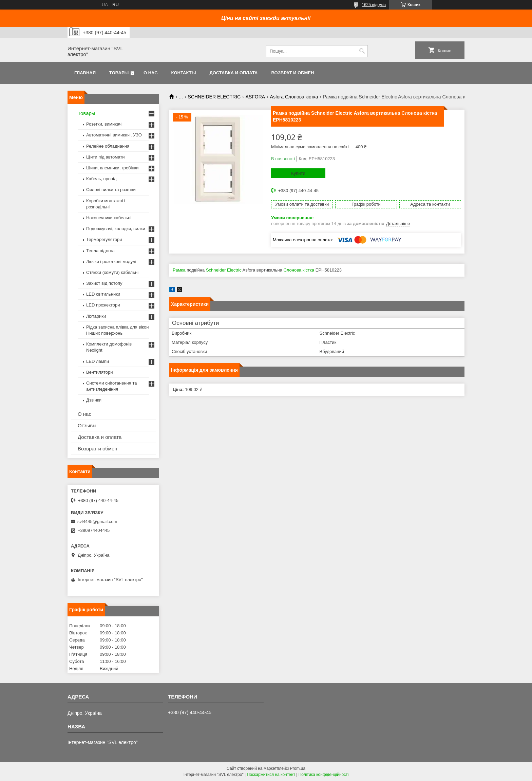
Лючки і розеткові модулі (111, 262)
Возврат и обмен (292, 73)
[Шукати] (362, 51)
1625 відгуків (374, 5)
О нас (151, 73)
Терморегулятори (104, 239)
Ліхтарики (96, 316)
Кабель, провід (101, 179)
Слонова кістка (299, 270)
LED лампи (98, 361)
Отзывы (87, 425)
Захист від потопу (104, 283)
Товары (119, 73)
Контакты (184, 73)
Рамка (179, 270)
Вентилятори (99, 372)
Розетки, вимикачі (104, 124)
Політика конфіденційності (324, 775)
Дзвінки (94, 400)
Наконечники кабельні (109, 218)
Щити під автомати (105, 157)
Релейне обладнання (108, 146)
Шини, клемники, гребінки (112, 168)
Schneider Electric (224, 270)
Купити (298, 173)
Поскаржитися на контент (271, 775)
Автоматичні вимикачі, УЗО (114, 135)
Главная (85, 73)
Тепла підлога (100, 251)
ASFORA (255, 97)
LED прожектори (103, 305)
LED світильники (103, 294)
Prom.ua (298, 768)
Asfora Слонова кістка (294, 97)
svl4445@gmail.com (97, 522)
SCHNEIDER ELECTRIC (214, 97)
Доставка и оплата (233, 73)
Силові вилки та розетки (111, 190)
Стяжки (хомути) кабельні (112, 272)
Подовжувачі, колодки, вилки (116, 229)
